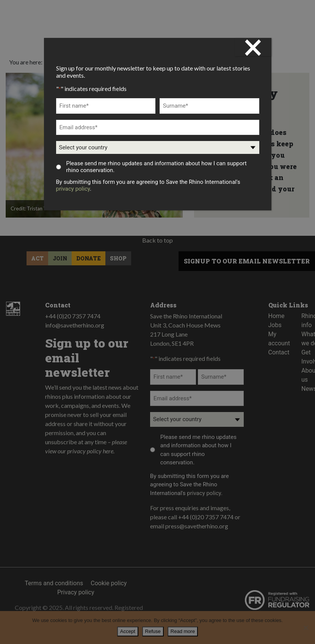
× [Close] (253, 47)
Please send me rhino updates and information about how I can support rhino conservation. (156, 167)
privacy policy (73, 189)
